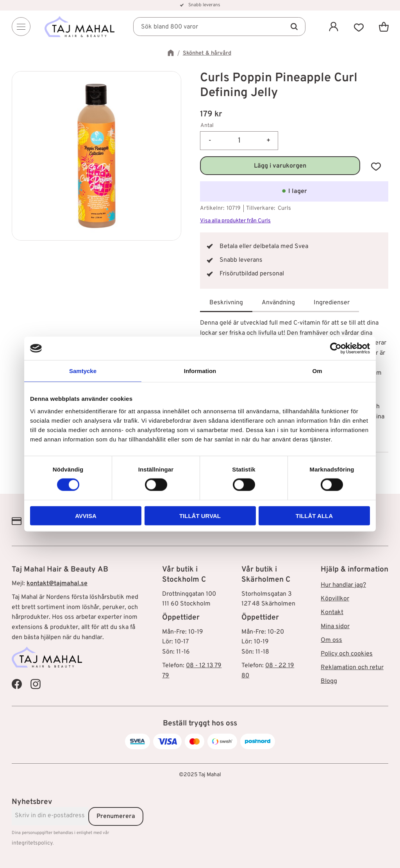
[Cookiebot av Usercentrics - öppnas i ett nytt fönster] (336, 348)
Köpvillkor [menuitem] (335, 599)
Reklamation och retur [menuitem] (352, 668)
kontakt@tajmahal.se (57, 584)
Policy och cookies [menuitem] (347, 654)
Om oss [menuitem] (331, 640)
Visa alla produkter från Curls (235, 221)
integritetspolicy (32, 843)
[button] (359, 27)
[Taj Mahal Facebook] (17, 684)
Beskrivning (226, 303)
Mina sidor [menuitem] (335, 627)
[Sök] (294, 27)
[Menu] (21, 27)
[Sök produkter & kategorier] (220, 27)
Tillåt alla (314, 515)
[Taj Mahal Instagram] (36, 684)
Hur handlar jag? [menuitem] (343, 585)
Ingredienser (332, 303)
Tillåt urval (200, 515)
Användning (278, 303)
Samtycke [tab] (83, 371)
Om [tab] (317, 371)
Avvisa (86, 515)
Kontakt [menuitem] (332, 613)
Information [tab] (200, 371)
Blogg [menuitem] (329, 681)
